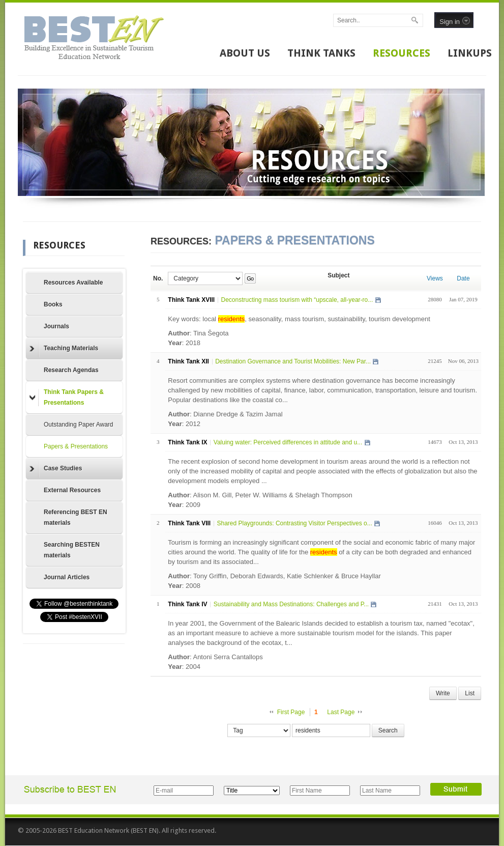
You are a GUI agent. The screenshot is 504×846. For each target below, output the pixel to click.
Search (388, 730)
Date (463, 278)
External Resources (72, 490)
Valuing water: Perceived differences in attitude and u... (288, 442)
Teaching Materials (64, 349)
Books (53, 304)
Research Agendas (71, 370)
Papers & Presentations (76, 446)
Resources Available (73, 283)
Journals (56, 326)
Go (250, 278)
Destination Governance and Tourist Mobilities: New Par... (293, 361)
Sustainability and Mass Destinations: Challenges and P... (291, 604)
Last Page (341, 712)
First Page (291, 712)
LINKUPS (470, 53)
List (470, 693)
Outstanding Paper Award (79, 425)
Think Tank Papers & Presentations (67, 397)
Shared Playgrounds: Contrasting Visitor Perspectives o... (294, 523)
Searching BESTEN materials (72, 550)
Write (443, 693)
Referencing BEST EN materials (76, 517)
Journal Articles (67, 577)
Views (435, 278)
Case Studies (56, 469)
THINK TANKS (321, 53)
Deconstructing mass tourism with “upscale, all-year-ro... (297, 300)
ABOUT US (245, 53)
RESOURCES (402, 53)
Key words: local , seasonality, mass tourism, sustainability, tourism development (299, 319)
